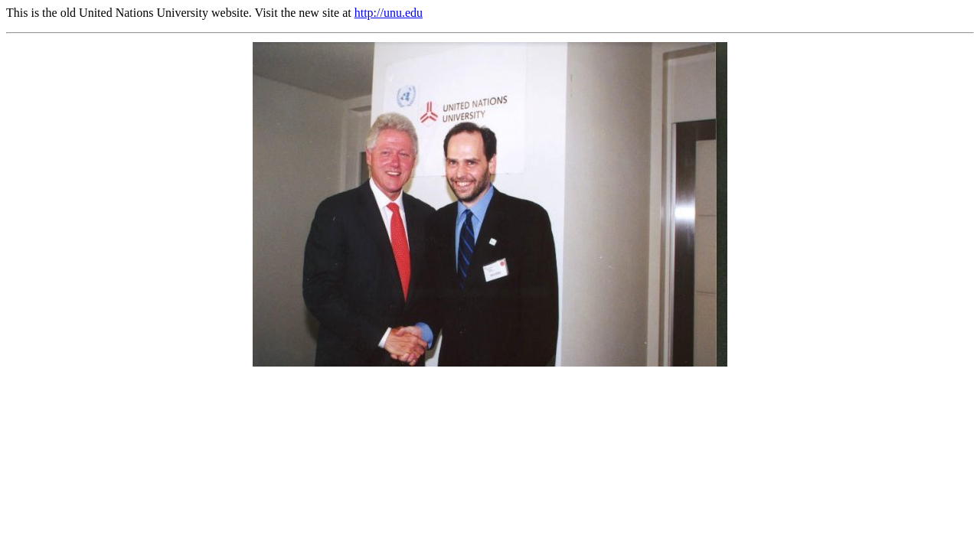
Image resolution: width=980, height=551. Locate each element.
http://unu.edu (389, 13)
